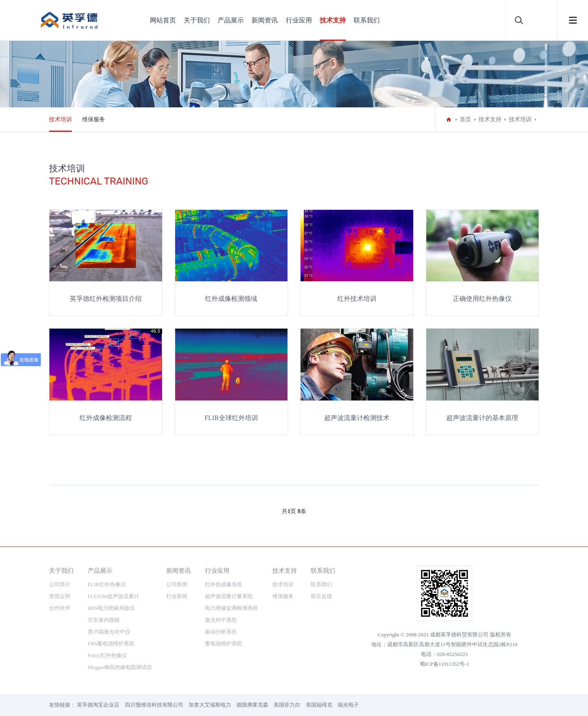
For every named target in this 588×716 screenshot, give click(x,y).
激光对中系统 (221, 620)
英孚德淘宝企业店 (98, 705)
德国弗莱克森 (252, 705)
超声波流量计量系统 (229, 596)
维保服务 (94, 119)
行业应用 (299, 20)
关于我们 (197, 20)
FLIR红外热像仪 (107, 584)
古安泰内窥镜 (104, 620)
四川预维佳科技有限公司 (154, 705)
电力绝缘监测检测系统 (232, 608)
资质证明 (60, 596)
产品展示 (231, 20)
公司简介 (60, 584)
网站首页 (163, 20)
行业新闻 (177, 596)
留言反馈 (321, 596)
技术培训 (60, 119)
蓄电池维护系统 (224, 644)
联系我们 (367, 20)
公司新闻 (177, 584)
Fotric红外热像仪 (107, 655)
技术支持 (333, 20)
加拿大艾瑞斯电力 (210, 705)
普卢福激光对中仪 (109, 632)
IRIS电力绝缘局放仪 (111, 608)
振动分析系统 (221, 632)
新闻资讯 (265, 20)
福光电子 (348, 705)
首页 (465, 119)
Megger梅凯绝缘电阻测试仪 (120, 667)
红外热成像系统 (224, 584)
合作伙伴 (60, 608)
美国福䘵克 (319, 705)
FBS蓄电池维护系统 (111, 644)
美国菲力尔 (287, 705)
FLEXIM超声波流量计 (114, 596)
